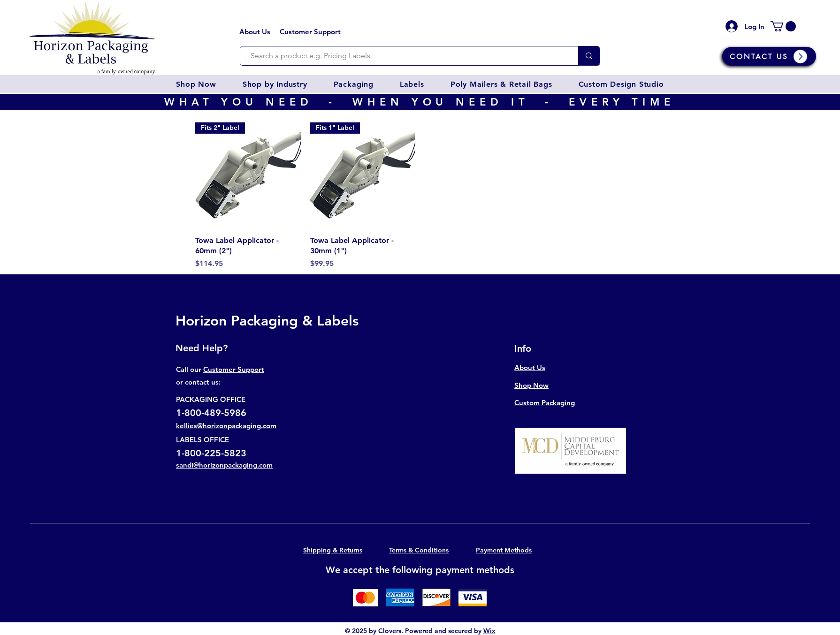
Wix (489, 631)
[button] (196, 84)
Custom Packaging (545, 403)
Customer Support (310, 32)
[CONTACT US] (769, 56)
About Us (255, 32)
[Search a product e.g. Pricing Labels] (405, 56)
